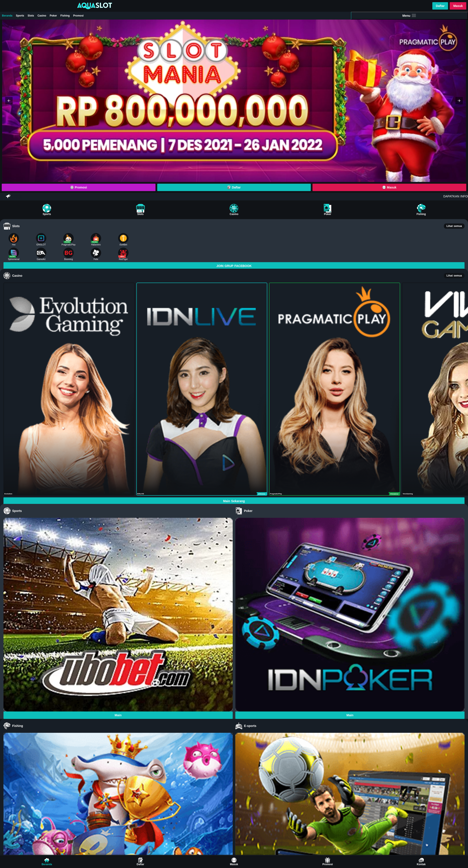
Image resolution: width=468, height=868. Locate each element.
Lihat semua (454, 226)
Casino (42, 16)
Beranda (7, 16)
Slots (31, 16)
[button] (9, 101)
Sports (20, 16)
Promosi (78, 16)
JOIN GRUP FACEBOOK (234, 266)
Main (118, 715)
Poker (53, 16)
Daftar (440, 6)
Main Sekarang (234, 501)
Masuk (458, 6)
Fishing (65, 16)
